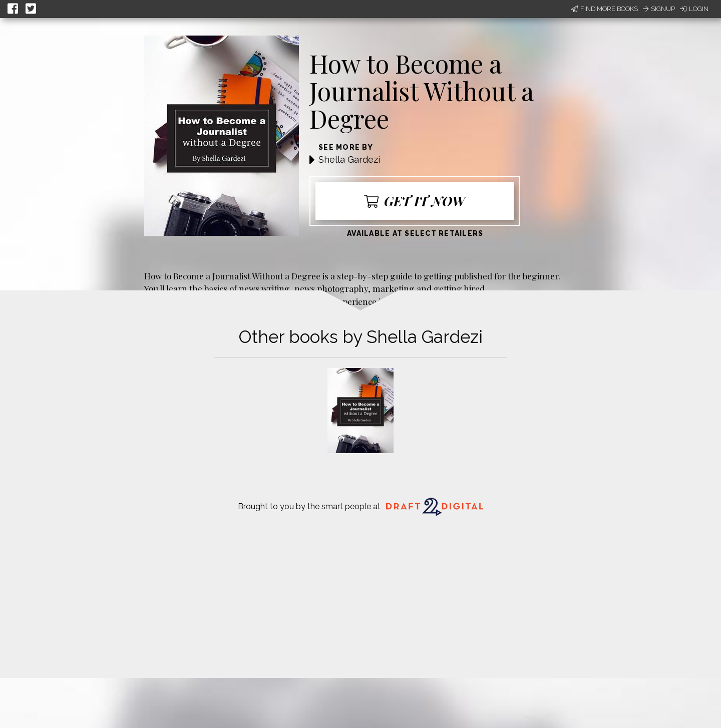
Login (694, 9)
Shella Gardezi (349, 159)
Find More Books (605, 9)
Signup (659, 9)
